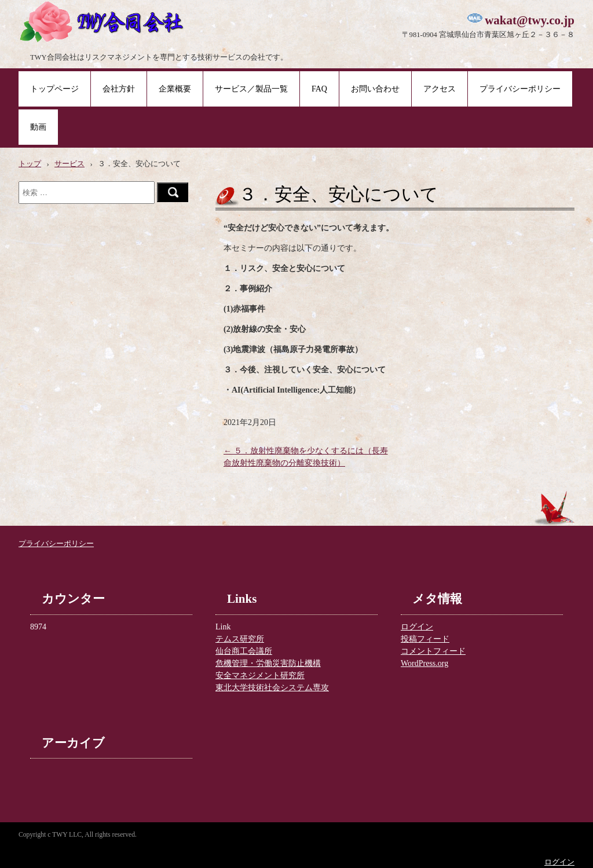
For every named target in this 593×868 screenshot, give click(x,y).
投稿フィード (425, 639)
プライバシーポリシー (520, 89)
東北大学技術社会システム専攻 (272, 688)
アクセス (440, 89)
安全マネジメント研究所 (260, 675)
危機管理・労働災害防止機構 (268, 663)
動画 (38, 127)
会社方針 (119, 89)
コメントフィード (433, 651)
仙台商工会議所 (244, 651)
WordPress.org (424, 663)
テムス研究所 (240, 639)
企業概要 (175, 89)
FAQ (319, 89)
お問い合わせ (375, 89)
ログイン (417, 627)
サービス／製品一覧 (251, 89)
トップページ (54, 89)
